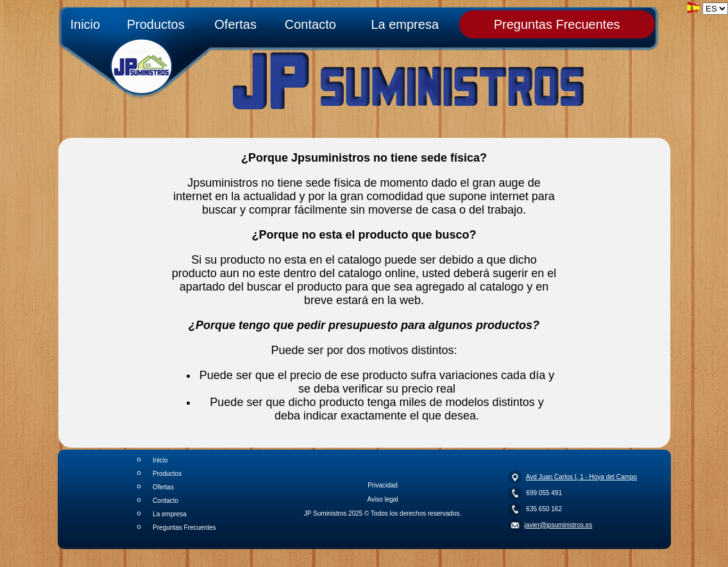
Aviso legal (382, 499)
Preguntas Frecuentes (557, 24)
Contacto (310, 24)
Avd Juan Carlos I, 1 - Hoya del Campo (581, 477)
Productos (156, 24)
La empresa (405, 24)
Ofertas (235, 24)
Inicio (85, 24)
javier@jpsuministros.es (559, 525)
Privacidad (383, 485)
